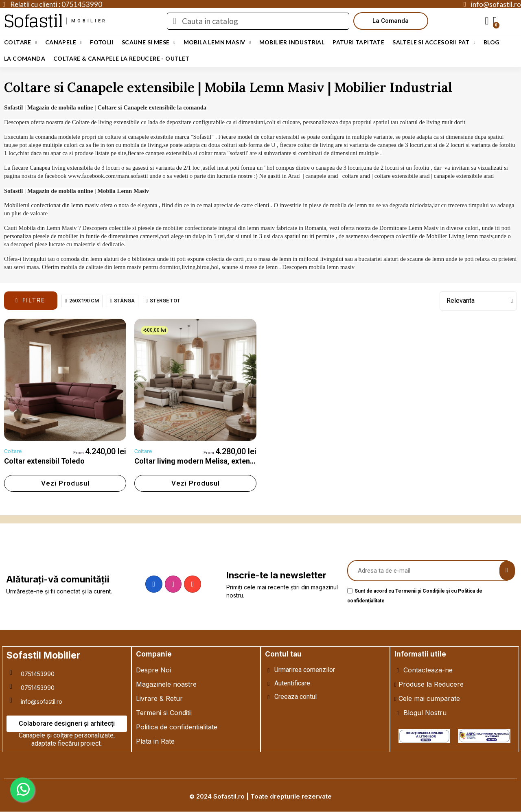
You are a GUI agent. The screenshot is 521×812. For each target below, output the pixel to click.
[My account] (487, 21)
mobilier (89, 21)
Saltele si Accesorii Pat (434, 42)
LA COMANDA (25, 58)
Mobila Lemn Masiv (217, 42)
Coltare (21, 42)
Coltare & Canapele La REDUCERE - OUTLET (121, 58)
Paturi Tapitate (358, 42)
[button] (391, 21)
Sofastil (33, 21)
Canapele (63, 42)
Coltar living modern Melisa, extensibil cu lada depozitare (231, 461)
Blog (492, 42)
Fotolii (102, 42)
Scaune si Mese (149, 42)
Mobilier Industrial (292, 42)
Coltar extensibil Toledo (44, 461)
